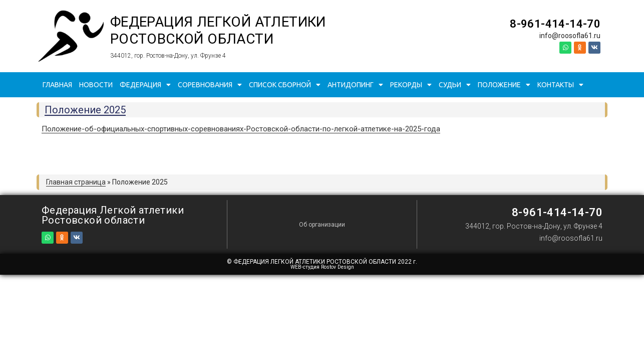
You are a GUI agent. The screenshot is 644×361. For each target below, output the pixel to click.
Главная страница (76, 182)
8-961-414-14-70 (555, 24)
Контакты (560, 85)
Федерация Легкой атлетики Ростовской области (218, 30)
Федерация (145, 85)
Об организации (322, 225)
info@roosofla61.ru (570, 36)
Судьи (455, 85)
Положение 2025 (85, 110)
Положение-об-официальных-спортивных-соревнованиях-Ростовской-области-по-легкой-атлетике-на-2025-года (241, 129)
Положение (504, 85)
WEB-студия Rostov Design (322, 267)
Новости (96, 85)
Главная (57, 85)
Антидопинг (355, 85)
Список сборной (285, 85)
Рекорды (411, 85)
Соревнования (210, 85)
